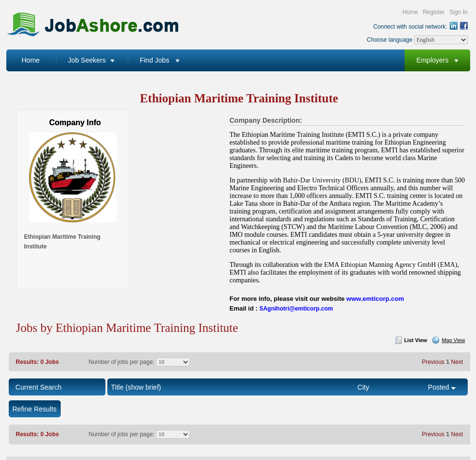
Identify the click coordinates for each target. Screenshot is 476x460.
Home (410, 12)
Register (433, 12)
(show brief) (143, 387)
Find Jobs (155, 60)
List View (416, 340)
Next (457, 362)
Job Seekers (87, 60)
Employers (432, 60)
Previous (433, 362)
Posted (439, 387)
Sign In (458, 12)
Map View (453, 340)
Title (118, 387)
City (363, 387)
